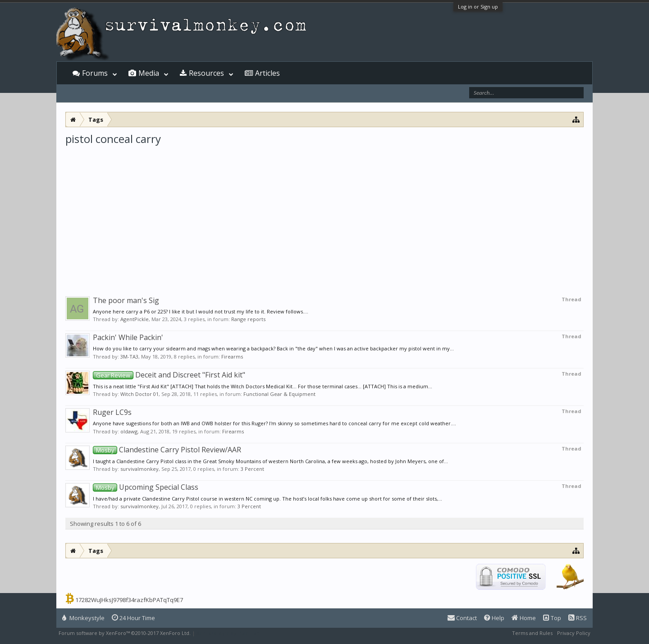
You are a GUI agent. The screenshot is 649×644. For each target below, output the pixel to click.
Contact (462, 618)
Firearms (232, 356)
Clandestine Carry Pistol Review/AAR (167, 450)
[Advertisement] (324, 214)
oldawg (129, 431)
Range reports (248, 319)
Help (494, 618)
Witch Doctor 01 (139, 394)
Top (552, 618)
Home (524, 618)
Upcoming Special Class (146, 487)
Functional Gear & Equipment (279, 394)
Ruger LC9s (112, 412)
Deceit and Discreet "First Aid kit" (169, 375)
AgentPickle (135, 319)
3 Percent (252, 469)
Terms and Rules (532, 633)
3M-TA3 (129, 356)
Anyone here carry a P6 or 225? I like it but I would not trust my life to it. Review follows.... (201, 311)
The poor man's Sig (126, 300)
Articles (267, 73)
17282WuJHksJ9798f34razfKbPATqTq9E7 (129, 600)
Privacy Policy (574, 633)
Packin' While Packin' (128, 337)
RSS (578, 618)
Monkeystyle (83, 618)
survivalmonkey (139, 469)
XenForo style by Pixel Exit (228, 633)
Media (149, 73)
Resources (206, 73)
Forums (95, 73)
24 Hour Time (133, 618)
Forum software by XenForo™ (125, 633)
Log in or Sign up (478, 7)
